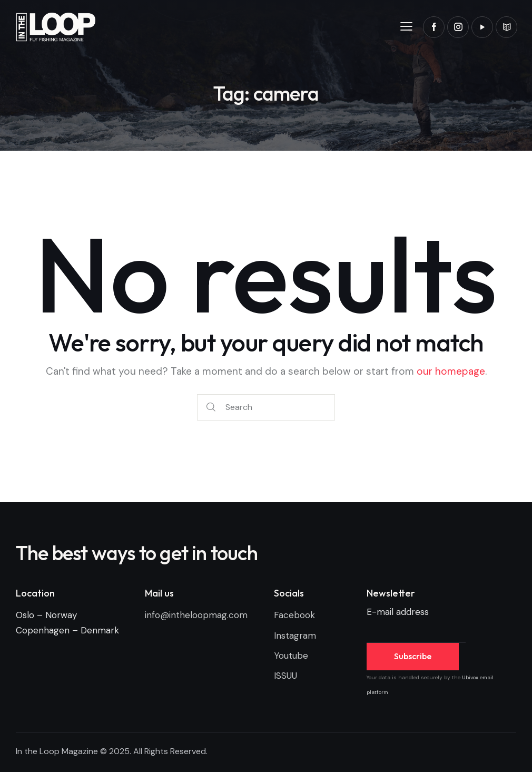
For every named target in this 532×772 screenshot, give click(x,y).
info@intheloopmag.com (196, 615)
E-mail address (398, 612)
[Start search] (211, 408)
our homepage (451, 371)
